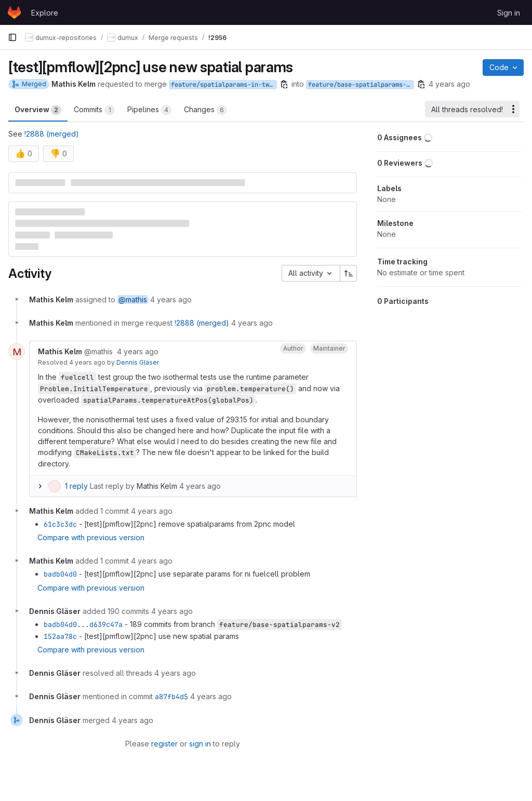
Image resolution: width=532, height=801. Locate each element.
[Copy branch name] (284, 84)
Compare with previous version (91, 537)
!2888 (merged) (52, 134)
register (164, 744)
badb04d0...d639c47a (83, 624)
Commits (94, 110)
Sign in (509, 13)
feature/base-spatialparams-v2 (361, 85)
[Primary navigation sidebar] (12, 37)
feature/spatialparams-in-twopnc (224, 85)
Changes (205, 110)
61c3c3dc (60, 524)
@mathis (133, 299)
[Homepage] (14, 12)
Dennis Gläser (138, 362)
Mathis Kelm (157, 486)
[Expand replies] (40, 486)
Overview (38, 110)
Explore (45, 13)
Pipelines (149, 110)
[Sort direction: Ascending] (349, 273)
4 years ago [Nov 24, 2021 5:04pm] (449, 84)
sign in (200, 744)
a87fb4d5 (171, 697)
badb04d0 (60, 574)
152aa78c (60, 636)
